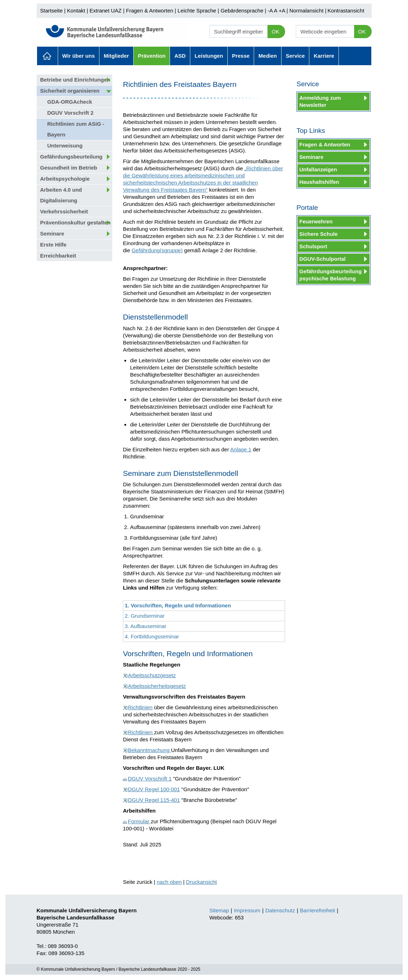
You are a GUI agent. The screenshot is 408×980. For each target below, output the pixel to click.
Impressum (247, 910)
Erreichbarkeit (58, 256)
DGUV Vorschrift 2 (71, 113)
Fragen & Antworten (149, 11)
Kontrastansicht (346, 11)
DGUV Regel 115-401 (151, 800)
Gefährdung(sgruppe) (157, 250)
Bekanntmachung (147, 750)
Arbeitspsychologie (65, 179)
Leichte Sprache (197, 11)
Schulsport (313, 246)
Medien (268, 56)
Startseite (51, 11)
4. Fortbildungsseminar (152, 636)
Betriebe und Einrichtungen (75, 80)
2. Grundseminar (145, 616)
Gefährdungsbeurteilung (71, 157)
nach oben (169, 882)
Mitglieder (116, 56)
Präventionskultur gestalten (76, 222)
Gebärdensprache (242, 11)
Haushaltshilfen (319, 182)
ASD (180, 56)
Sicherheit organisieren (70, 91)
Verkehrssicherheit (64, 211)
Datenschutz (280, 910)
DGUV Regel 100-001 (151, 789)
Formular (137, 821)
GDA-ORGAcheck (70, 102)
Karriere (324, 56)
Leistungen (209, 56)
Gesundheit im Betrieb (69, 168)
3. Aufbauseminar (146, 626)
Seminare (52, 234)
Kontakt (76, 11)
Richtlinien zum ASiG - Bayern (76, 129)
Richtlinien (138, 707)
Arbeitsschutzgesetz (149, 675)
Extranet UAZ (105, 11)
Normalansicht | (308, 11)
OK (275, 32)
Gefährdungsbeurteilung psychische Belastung (330, 275)
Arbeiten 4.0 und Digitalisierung (61, 195)
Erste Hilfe (53, 245)
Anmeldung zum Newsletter (320, 101)
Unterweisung (65, 146)
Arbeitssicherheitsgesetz (154, 686)
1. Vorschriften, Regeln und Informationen (178, 605)
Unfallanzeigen (318, 169)
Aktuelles (47, 56)
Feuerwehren (316, 221)
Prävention (152, 56)
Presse (241, 56)
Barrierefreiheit (317, 910)
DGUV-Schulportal (322, 259)
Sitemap (219, 910)
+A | (283, 11)
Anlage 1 (241, 449)
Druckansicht (202, 882)
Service (295, 56)
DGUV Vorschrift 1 (147, 779)
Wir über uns (79, 56)
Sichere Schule (319, 234)
